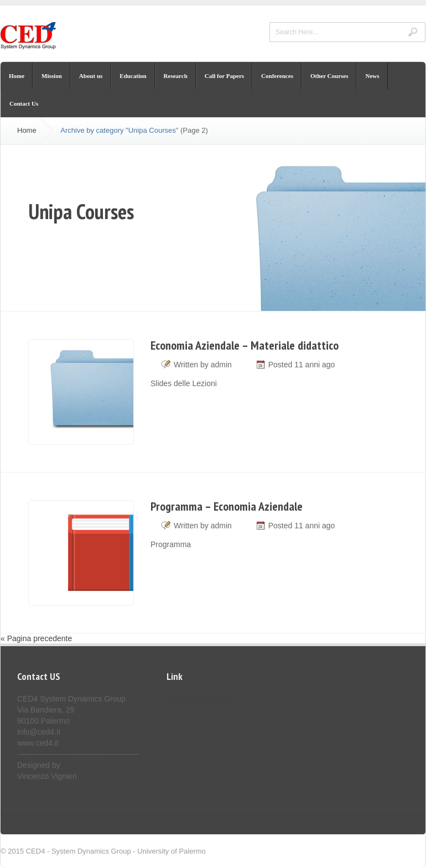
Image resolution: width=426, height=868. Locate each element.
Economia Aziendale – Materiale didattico (245, 345)
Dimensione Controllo (201, 698)
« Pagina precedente (36, 638)
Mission (52, 76)
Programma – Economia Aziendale (227, 506)
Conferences (277, 76)
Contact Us (24, 103)
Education (133, 76)
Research (176, 76)
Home (17, 76)
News (372, 76)
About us (91, 76)
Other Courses (329, 76)
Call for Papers (224, 76)
